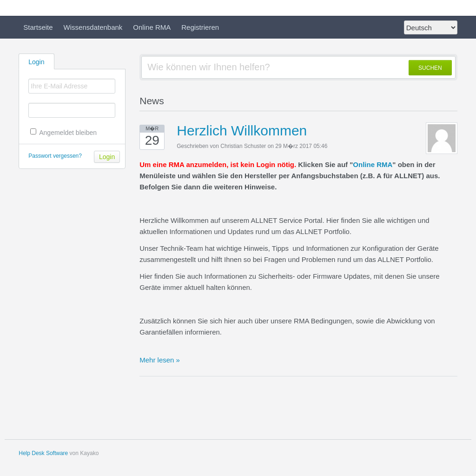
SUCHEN (430, 68)
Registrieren (200, 27)
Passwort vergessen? (55, 156)
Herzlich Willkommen (242, 131)
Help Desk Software (43, 453)
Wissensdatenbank (93, 27)
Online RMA (152, 27)
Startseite (38, 27)
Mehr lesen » (160, 360)
